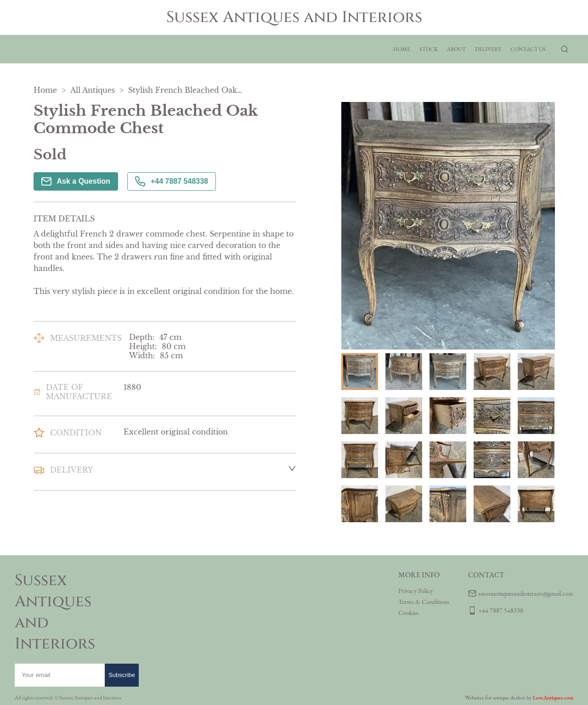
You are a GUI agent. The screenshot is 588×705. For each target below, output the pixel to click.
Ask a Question (76, 181)
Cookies (408, 613)
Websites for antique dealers (495, 698)
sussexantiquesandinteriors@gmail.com (526, 593)
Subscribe (122, 675)
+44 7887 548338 (172, 181)
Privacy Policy (416, 591)
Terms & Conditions (424, 602)
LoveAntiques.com (553, 698)
